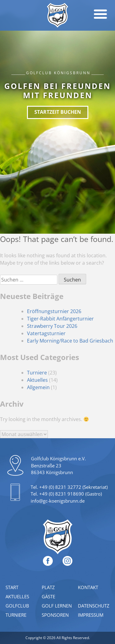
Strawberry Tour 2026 (52, 326)
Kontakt (88, 587)
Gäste (48, 596)
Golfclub (17, 606)
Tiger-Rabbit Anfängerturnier (60, 319)
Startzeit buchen (58, 112)
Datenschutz (94, 606)
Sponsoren (55, 615)
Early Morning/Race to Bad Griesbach (70, 341)
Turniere (37, 373)
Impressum (91, 615)
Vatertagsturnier (46, 333)
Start (12, 587)
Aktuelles (37, 380)
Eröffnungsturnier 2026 (54, 311)
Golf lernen (57, 606)
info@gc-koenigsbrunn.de (58, 501)
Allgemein (38, 387)
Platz (48, 587)
